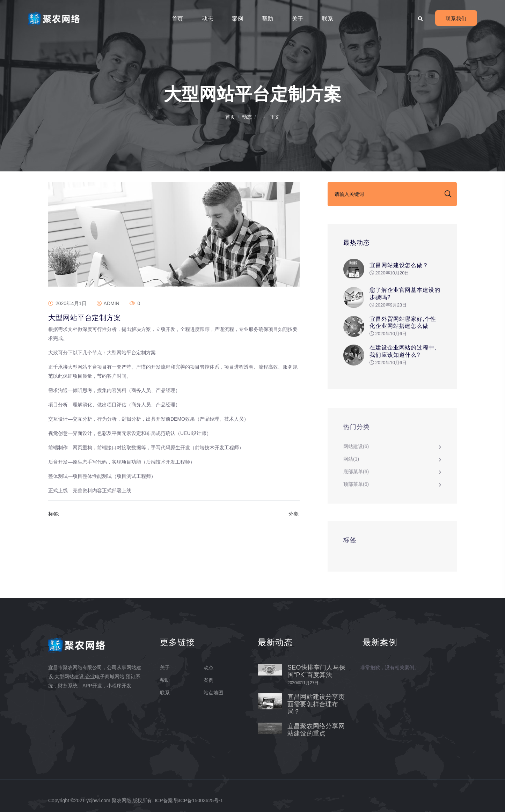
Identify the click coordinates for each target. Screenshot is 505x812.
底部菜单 (356, 474)
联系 (328, 19)
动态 (207, 19)
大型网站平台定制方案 (85, 318)
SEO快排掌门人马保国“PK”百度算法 (316, 671)
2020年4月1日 (67, 303)
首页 (177, 19)
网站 (351, 462)
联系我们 (456, 19)
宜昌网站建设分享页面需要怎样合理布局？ (316, 704)
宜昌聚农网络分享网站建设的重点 (316, 730)
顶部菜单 (356, 487)
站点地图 (213, 693)
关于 (298, 19)
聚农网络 (122, 800)
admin (108, 303)
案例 (237, 19)
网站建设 (356, 449)
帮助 (268, 19)
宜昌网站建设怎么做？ (399, 265)
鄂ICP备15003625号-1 (198, 800)
